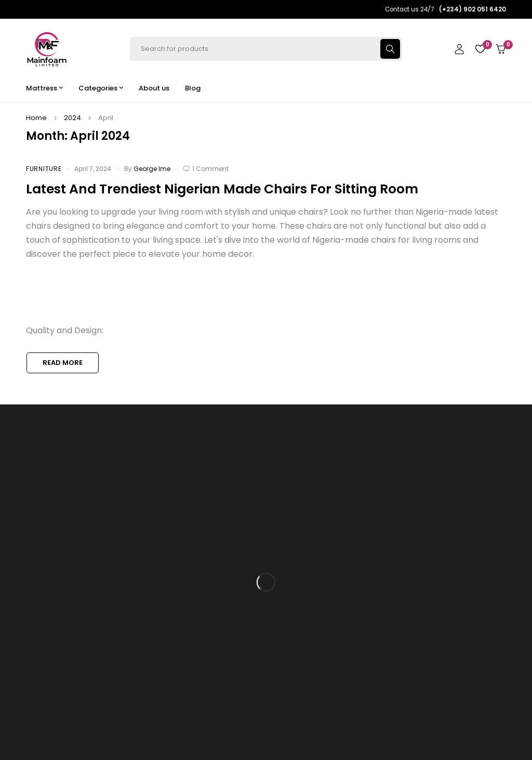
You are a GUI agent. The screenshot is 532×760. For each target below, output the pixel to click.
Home (36, 118)
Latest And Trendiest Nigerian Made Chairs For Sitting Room (222, 189)
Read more (63, 363)
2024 (72, 118)
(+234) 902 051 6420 (75, 585)
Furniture (44, 169)
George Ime (152, 169)
